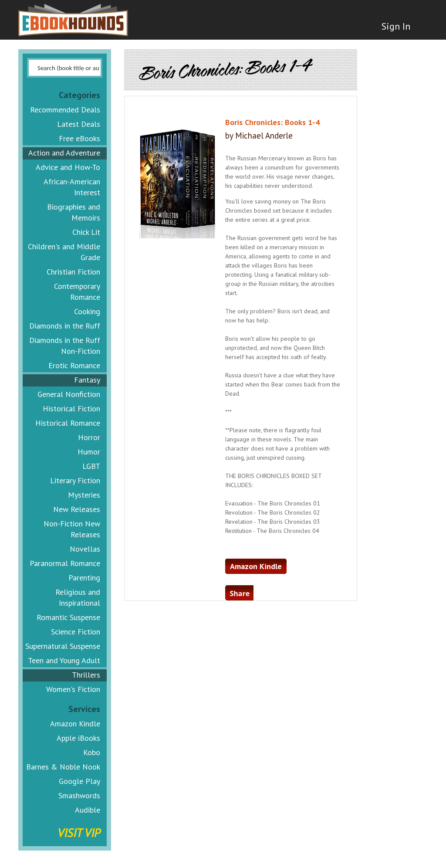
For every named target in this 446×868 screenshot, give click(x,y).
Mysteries (84, 495)
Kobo (92, 752)
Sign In (396, 26)
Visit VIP (79, 832)
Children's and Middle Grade (64, 252)
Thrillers (86, 675)
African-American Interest (72, 187)
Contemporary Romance (77, 292)
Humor (89, 452)
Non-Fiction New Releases (72, 529)
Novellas (85, 549)
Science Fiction (76, 632)
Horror (89, 437)
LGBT (91, 466)
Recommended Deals (65, 110)
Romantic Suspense (68, 617)
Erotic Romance (74, 365)
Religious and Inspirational (78, 597)
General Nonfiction (69, 394)
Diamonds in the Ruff (65, 326)
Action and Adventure (64, 153)
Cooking (87, 311)
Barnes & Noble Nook (63, 767)
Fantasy (87, 380)
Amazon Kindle (75, 724)
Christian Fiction (73, 272)
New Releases (77, 509)
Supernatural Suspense (63, 646)
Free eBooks (79, 138)
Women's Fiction (73, 689)
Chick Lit (86, 232)
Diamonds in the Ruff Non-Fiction (65, 346)
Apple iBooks (78, 738)
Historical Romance (68, 423)
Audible (88, 810)
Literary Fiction (75, 480)
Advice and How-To (68, 167)
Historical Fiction (71, 409)
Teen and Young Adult (64, 660)
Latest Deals (79, 124)
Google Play (79, 781)
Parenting (84, 578)
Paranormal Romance (65, 563)
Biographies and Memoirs (74, 212)
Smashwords (79, 795)
